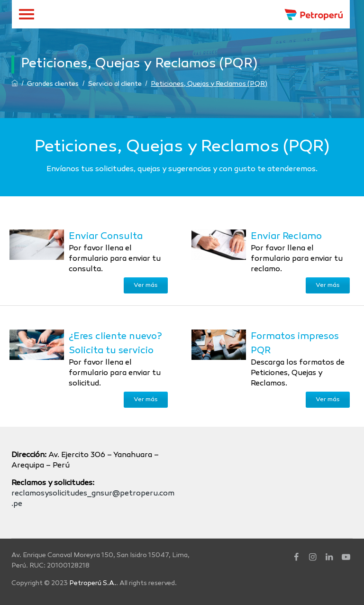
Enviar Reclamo (286, 237)
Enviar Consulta (106, 237)
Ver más (146, 285)
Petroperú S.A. (93, 583)
